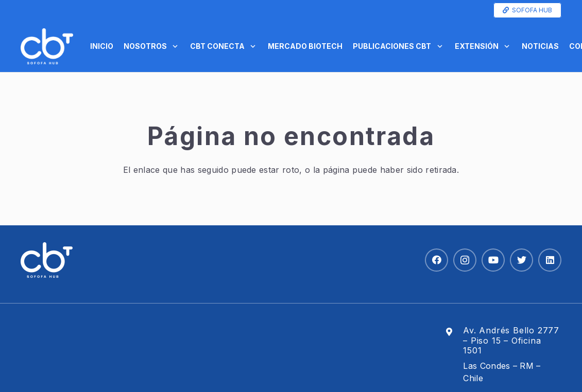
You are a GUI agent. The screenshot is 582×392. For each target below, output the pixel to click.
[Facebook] (436, 260)
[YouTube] (493, 260)
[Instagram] (465, 260)
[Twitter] (521, 260)
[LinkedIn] (550, 260)
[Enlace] (47, 46)
